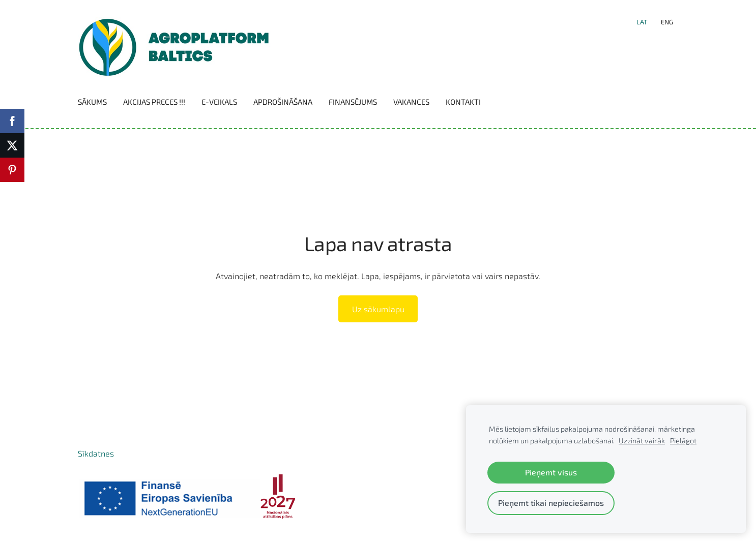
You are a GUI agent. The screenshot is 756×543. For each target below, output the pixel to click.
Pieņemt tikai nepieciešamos (551, 503)
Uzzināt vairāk (642, 441)
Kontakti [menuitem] (463, 102)
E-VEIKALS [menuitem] (219, 102)
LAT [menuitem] (642, 22)
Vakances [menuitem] (411, 102)
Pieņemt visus (551, 472)
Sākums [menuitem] (92, 102)
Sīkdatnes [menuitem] (96, 453)
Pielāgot (683, 441)
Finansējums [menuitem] (353, 102)
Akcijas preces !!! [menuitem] (154, 102)
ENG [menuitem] (667, 22)
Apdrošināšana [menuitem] (283, 102)
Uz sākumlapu (378, 309)
